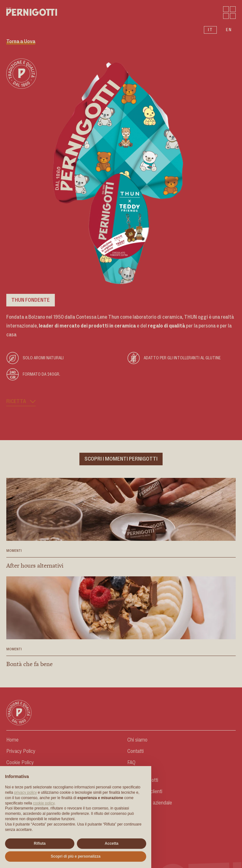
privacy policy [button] (26, 792)
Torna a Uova (21, 42)
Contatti (135, 751)
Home (12, 740)
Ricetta (21, 401)
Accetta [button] (111, 843)
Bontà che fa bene (29, 664)
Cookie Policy (20, 763)
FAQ (131, 763)
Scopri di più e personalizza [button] (76, 856)
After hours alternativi (35, 566)
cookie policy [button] (44, 803)
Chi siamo (137, 740)
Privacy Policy (21, 751)
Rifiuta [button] (40, 843)
